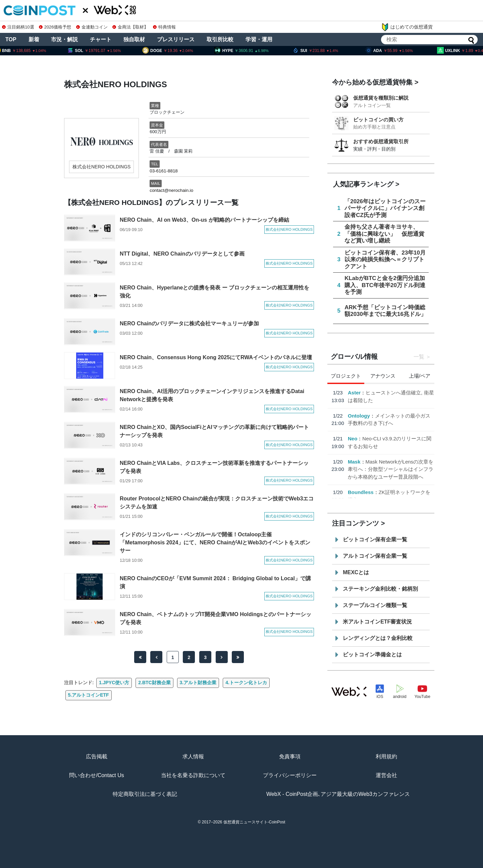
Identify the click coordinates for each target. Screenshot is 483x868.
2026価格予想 (55, 27)
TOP (11, 39)
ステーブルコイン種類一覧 (375, 605)
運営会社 (386, 775)
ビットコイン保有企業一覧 (375, 539)
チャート (101, 39)
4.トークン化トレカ (246, 683)
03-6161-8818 (164, 171)
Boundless (361, 492)
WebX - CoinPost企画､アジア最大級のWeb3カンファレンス (338, 794)
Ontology (359, 416)
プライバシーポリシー (290, 775)
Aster (354, 393)
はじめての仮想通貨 (407, 27)
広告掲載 (97, 756)
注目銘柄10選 (18, 27)
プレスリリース (176, 39)
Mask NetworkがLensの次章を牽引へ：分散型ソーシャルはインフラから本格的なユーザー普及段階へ (391, 469)
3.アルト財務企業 (198, 683)
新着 (34, 39)
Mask (354, 462)
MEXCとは (356, 572)
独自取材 (134, 39)
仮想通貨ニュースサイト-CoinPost (254, 822)
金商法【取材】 (130, 27)
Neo (353, 439)
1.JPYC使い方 (114, 683)
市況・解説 (64, 39)
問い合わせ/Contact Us (97, 775)
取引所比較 (220, 39)
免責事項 (290, 756)
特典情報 (164, 27)
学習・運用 (259, 39)
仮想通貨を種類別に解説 (381, 98)
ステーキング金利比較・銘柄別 (380, 589)
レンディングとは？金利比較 (378, 638)
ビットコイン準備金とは (372, 655)
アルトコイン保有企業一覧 (375, 556)
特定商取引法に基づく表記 (145, 794)
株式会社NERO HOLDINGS (101, 167)
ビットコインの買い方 (378, 120)
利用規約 (386, 756)
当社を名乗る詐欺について (193, 775)
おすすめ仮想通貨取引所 (381, 141)
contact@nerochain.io (171, 190)
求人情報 (193, 756)
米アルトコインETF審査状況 (377, 622)
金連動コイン (92, 27)
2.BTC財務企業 (154, 683)
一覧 (419, 357)
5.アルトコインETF (89, 695)
